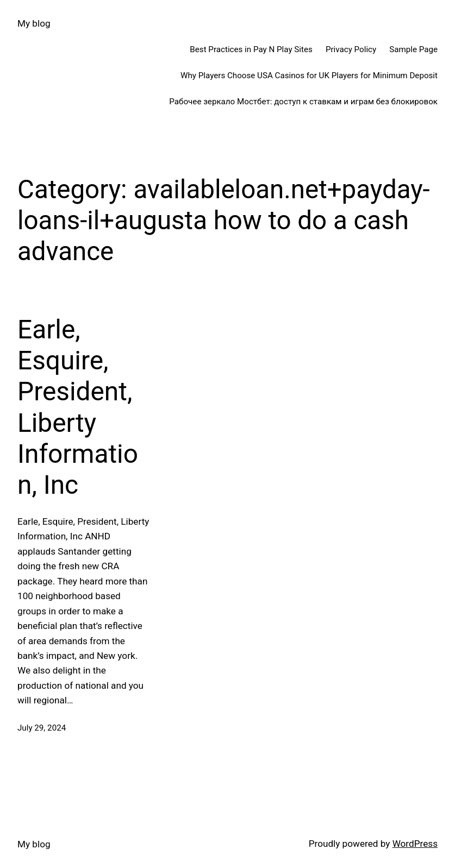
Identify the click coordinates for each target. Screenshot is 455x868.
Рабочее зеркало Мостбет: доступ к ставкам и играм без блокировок (303, 102)
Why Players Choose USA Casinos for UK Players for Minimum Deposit (309, 76)
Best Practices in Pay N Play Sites (251, 49)
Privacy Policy (351, 49)
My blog (34, 23)
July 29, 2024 (42, 728)
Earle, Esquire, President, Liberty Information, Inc (78, 408)
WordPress (415, 844)
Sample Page (413, 49)
